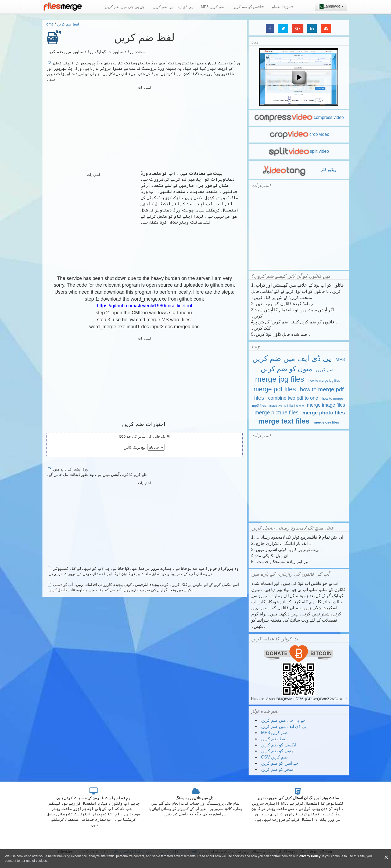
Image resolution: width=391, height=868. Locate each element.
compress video (298, 117)
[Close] (386, 857)
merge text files (284, 421)
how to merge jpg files (324, 381)
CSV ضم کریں (275, 757)
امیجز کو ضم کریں (278, 769)
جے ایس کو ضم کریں (280, 763)
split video (299, 151)
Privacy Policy (309, 856)
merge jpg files (279, 379)
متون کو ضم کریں (287, 369)
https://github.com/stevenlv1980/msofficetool (145, 306)
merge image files (326, 405)
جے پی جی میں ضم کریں (125, 7)
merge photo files (324, 413)
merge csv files (327, 422)
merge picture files (276, 413)
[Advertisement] (145, 129)
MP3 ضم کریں (213, 7)
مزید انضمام (283, 7)
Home (49, 24)
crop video (299, 134)
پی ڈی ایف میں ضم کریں (173, 7)
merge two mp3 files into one (286, 406)
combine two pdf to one (293, 398)
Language (331, 6)
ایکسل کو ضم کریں (279, 745)
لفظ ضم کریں (68, 24)
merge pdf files (275, 389)
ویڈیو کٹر (299, 169)
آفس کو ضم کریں (248, 7)
